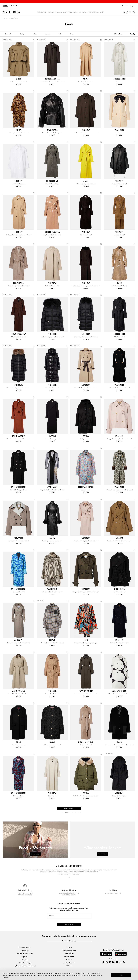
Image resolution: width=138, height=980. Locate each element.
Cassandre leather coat (119, 184)
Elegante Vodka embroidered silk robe (52, 490)
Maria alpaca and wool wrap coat (19, 286)
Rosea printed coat (19, 592)
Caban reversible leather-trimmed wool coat (119, 745)
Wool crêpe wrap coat (52, 439)
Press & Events (69, 957)
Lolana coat (52, 796)
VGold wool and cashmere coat (52, 592)
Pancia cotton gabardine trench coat (19, 643)
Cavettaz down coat (52, 388)
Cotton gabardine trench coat (119, 643)
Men (10, 6)
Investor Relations (69, 963)
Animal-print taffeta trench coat (19, 133)
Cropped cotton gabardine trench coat (119, 439)
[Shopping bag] (134, 12)
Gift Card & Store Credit (24, 953)
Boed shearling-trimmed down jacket (52, 337)
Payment (25, 957)
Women (5, 6)
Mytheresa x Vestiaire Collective (25, 966)
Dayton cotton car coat (52, 286)
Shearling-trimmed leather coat (52, 541)
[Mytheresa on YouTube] (117, 962)
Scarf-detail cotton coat (86, 82)
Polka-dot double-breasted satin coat (119, 694)
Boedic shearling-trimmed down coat (86, 337)
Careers (69, 960)
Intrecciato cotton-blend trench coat (86, 694)
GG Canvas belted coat (119, 286)
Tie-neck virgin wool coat (119, 133)
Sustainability (69, 953)
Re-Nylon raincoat (86, 439)
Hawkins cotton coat (19, 184)
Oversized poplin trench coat (86, 184)
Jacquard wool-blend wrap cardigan (86, 643)
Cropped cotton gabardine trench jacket (86, 592)
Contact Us (24, 950)
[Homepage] (11, 12)
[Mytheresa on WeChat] (124, 962)
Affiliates (69, 966)
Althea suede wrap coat (19, 337)
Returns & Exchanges (25, 963)
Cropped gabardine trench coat (19, 541)
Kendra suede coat (86, 235)
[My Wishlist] (130, 12)
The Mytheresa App (69, 950)
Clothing (11, 18)
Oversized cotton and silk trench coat (19, 439)
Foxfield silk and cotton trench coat (86, 388)
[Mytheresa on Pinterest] (110, 962)
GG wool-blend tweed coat (52, 745)
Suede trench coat (119, 592)
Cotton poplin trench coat (19, 82)
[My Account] (127, 12)
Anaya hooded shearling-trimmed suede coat (86, 286)
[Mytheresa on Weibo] (120, 962)
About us (69, 947)
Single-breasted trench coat (52, 235)
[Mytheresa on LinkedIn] (103, 962)
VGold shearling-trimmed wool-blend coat (119, 490)
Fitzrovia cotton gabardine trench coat (86, 541)
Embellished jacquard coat (19, 490)
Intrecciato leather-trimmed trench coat (52, 82)
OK (121, 975)
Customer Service (25, 947)
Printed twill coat (19, 796)
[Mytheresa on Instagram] (113, 962)
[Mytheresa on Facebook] (107, 962)
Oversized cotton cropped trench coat (119, 541)
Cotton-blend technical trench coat (19, 694)
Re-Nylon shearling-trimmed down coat (86, 796)
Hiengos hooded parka (52, 694)
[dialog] (69, 975)
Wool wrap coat (119, 337)
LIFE (17, 6)
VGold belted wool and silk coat (119, 388)
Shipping (24, 960)
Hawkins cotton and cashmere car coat (86, 133)
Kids (14, 6)
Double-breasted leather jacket (52, 133)
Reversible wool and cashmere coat (52, 643)
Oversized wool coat (19, 745)
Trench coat (119, 82)
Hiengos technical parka (119, 796)
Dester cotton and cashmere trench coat (19, 235)
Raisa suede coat (119, 235)
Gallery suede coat (86, 745)
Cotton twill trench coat (52, 184)
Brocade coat (86, 490)
